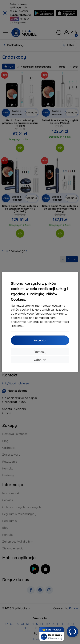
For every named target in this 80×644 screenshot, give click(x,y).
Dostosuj (40, 352)
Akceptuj (40, 340)
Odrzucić (40, 360)
